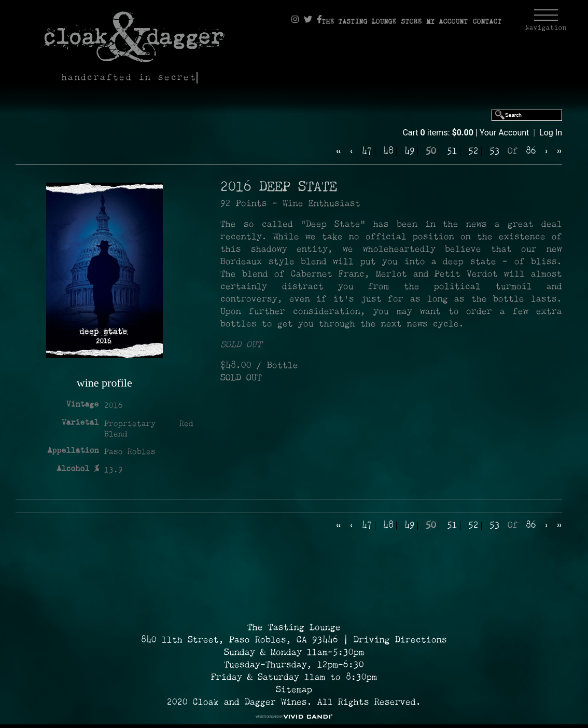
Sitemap (294, 690)
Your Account (505, 133)
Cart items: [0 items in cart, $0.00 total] (439, 133)
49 (410, 152)
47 (367, 152)
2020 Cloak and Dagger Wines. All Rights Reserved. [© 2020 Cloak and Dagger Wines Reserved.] (294, 703)
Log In (551, 133)
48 (388, 152)
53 (495, 152)
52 (473, 152)
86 (531, 152)
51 (452, 152)
